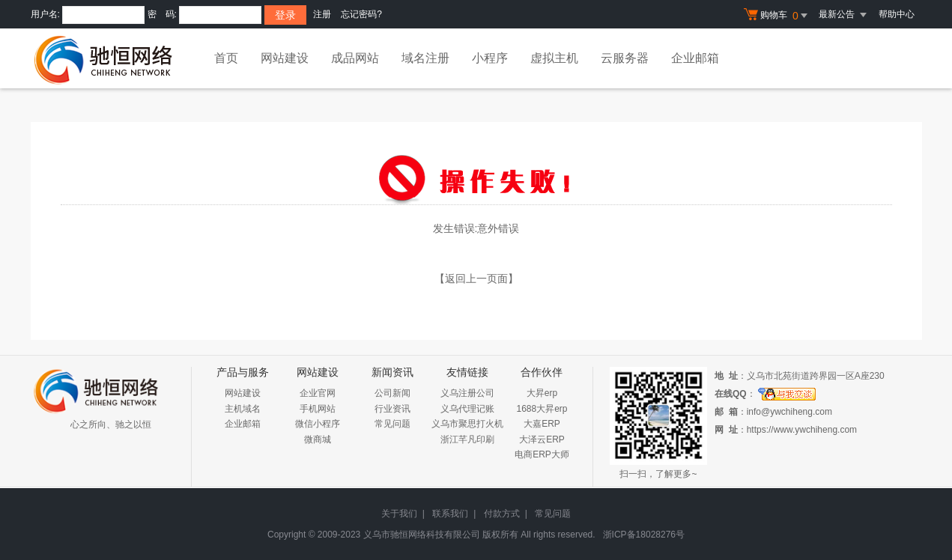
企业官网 (318, 393)
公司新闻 (392, 393)
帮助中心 (897, 14)
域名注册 (425, 58)
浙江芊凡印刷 (467, 439)
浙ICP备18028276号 (644, 535)
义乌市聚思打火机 (467, 424)
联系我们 (450, 514)
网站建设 (285, 58)
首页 (226, 58)
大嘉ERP (542, 424)
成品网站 (355, 58)
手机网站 (318, 409)
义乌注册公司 (467, 393)
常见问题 (392, 424)
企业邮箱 (695, 58)
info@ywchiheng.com (789, 412)
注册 (322, 14)
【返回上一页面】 (476, 279)
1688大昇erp (542, 409)
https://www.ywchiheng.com (802, 430)
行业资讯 (392, 409)
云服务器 (625, 58)
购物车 (777, 16)
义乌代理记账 (467, 409)
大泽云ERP (542, 439)
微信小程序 (318, 424)
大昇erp (542, 393)
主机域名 (243, 409)
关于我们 (399, 514)
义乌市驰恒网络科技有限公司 (422, 535)
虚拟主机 (554, 58)
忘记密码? (361, 14)
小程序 (490, 58)
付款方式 (502, 514)
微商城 (318, 439)
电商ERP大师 (542, 454)
